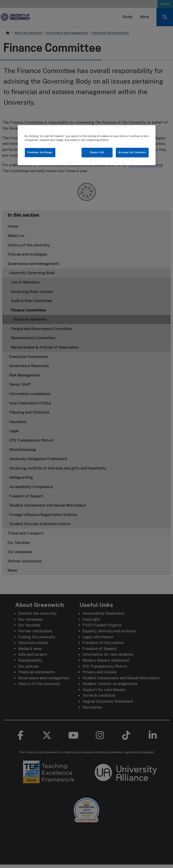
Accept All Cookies (132, 152)
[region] (87, 145)
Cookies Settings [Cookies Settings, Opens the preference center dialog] (40, 152)
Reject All (97, 152)
